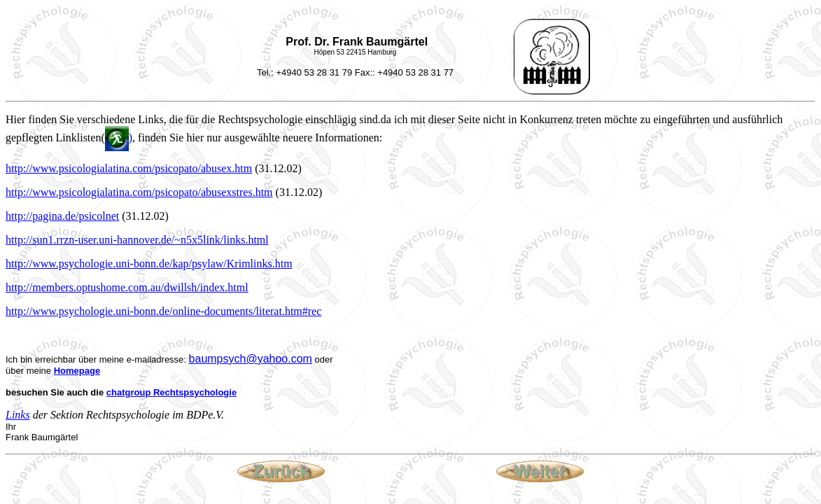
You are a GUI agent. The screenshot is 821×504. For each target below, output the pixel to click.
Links (18, 415)
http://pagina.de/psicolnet (62, 216)
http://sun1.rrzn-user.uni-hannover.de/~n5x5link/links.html (137, 240)
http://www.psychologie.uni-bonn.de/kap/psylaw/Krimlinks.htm (149, 264)
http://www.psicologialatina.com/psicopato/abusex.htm (129, 168)
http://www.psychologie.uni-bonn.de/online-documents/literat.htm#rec (163, 311)
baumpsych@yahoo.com (251, 359)
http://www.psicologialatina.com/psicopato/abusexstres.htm (139, 192)
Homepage (77, 371)
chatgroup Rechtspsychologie (171, 392)
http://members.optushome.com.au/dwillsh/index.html (127, 287)
